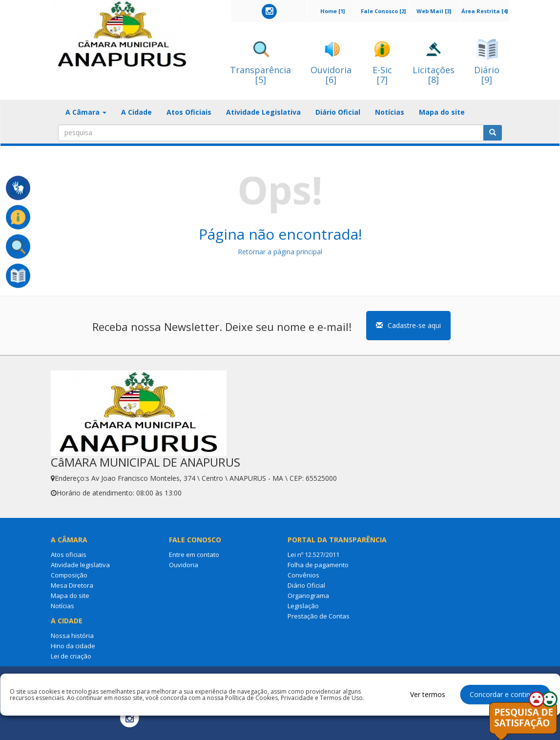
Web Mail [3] (434, 11)
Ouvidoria (184, 565)
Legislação (303, 606)
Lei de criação (71, 656)
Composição (69, 575)
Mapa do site (442, 112)
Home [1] (332, 11)
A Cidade (136, 112)
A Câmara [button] (86, 112)
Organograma (308, 596)
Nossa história (72, 636)
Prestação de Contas (319, 616)
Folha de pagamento (318, 565)
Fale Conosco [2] (383, 11)
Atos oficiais (69, 555)
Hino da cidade (73, 646)
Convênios (303, 575)
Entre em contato (194, 555)
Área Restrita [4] (485, 11)
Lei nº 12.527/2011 (313, 555)
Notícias (390, 112)
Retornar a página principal (280, 252)
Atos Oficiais (189, 112)
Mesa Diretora (72, 585)
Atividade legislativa (80, 565)
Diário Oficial (338, 112)
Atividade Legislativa (263, 112)
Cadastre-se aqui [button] (408, 325)
